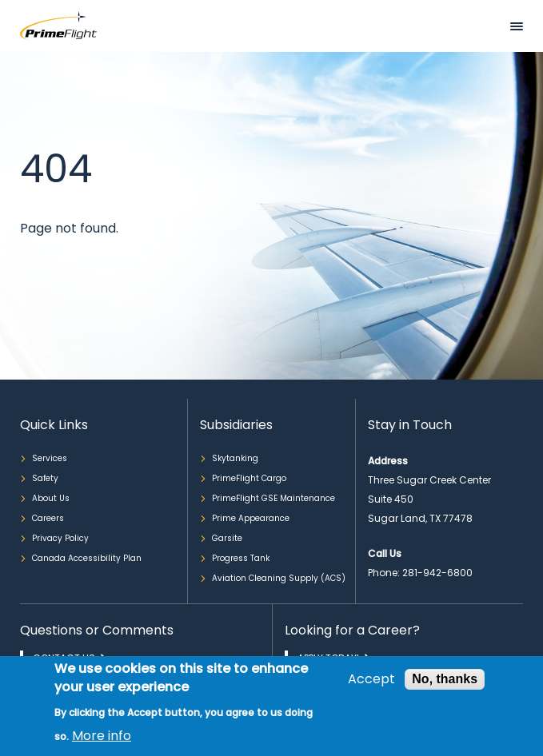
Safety (45, 478)
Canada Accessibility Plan (87, 558)
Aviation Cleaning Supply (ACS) (279, 578)
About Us (51, 498)
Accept (371, 679)
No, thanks (445, 679)
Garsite (227, 538)
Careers (48, 518)
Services (50, 458)
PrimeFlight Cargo (249, 478)
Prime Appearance (251, 518)
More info (102, 736)
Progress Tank (241, 558)
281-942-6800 (437, 573)
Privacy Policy (60, 538)
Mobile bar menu (517, 26)
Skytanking (235, 458)
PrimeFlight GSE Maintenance (273, 498)
